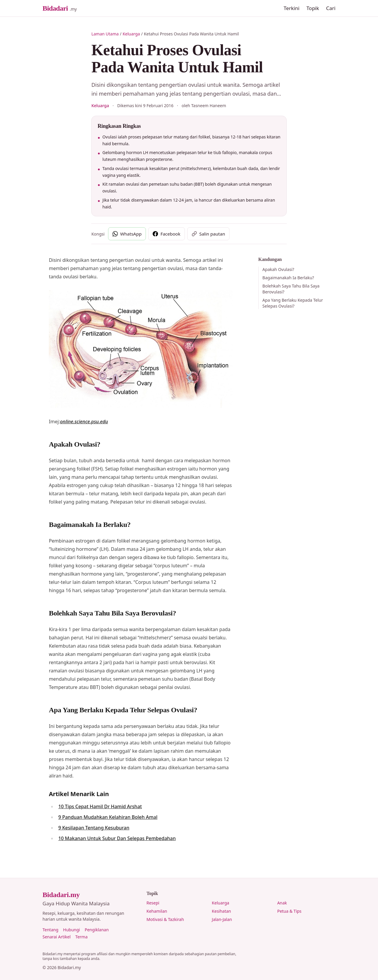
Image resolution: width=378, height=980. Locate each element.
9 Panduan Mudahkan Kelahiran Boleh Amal (108, 817)
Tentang (50, 930)
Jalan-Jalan (222, 919)
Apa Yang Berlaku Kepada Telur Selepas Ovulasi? (293, 303)
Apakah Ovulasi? (278, 269)
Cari (331, 8)
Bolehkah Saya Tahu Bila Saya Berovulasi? (291, 289)
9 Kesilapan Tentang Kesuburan (94, 828)
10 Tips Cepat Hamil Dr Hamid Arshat (100, 806)
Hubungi (72, 930)
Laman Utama (105, 34)
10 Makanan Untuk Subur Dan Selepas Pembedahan (117, 838)
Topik (313, 8)
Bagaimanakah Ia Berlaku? (288, 278)
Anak (282, 903)
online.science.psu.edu (84, 422)
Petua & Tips (289, 911)
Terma (81, 937)
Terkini (292, 8)
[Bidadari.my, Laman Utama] (60, 8)
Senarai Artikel (57, 937)
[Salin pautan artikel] (208, 234)
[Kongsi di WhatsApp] (127, 234)
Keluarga (131, 34)
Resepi (153, 903)
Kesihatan (221, 911)
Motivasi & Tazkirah (165, 919)
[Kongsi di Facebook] (166, 234)
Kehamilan (157, 911)
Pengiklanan (97, 930)
